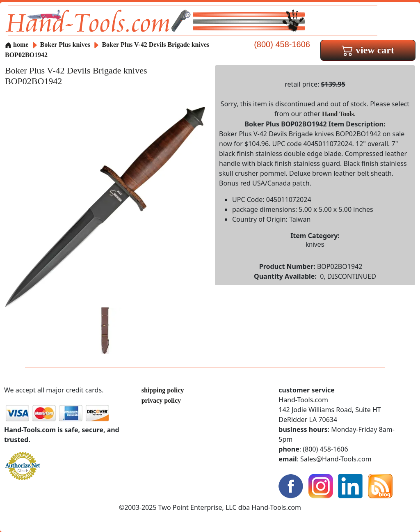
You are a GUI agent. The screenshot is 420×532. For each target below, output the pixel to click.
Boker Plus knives (65, 45)
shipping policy (163, 390)
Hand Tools (338, 114)
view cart (368, 50)
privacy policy (161, 400)
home (17, 45)
